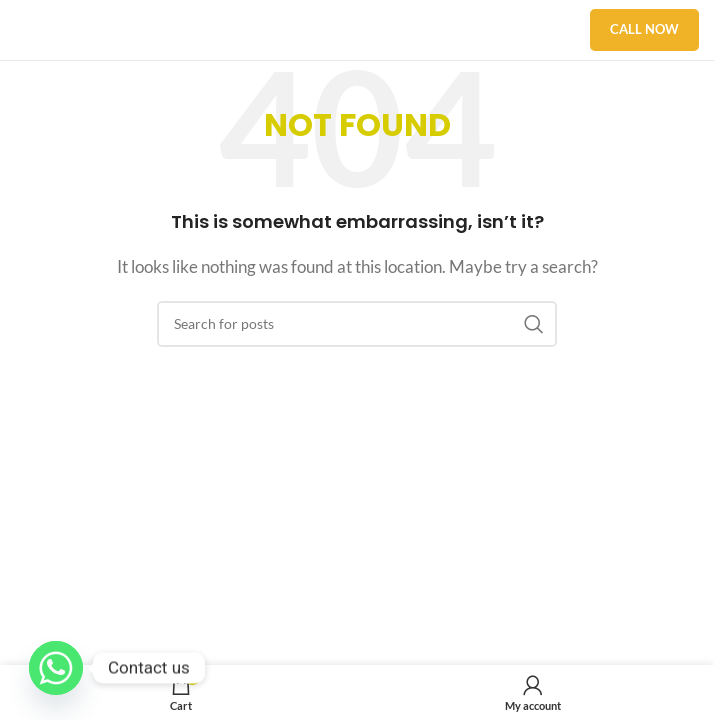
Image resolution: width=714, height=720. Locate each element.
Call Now (644, 29)
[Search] (357, 324)
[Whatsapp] (56, 668)
